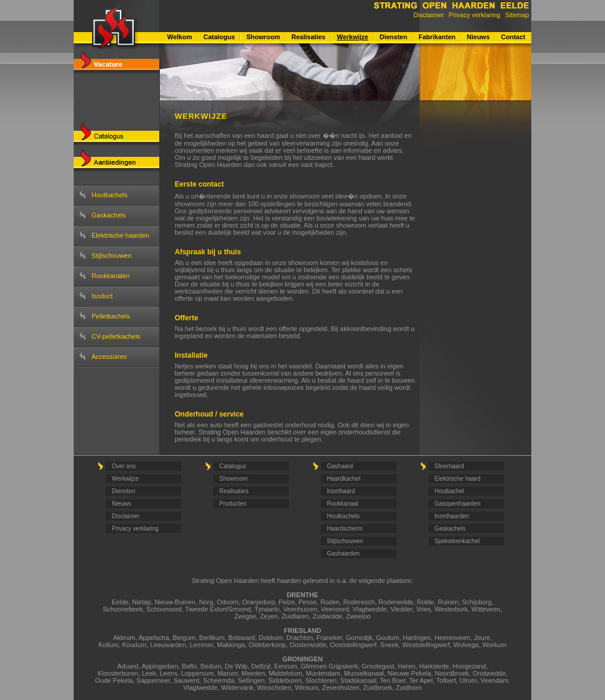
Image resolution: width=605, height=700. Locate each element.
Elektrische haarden (120, 235)
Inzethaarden (452, 516)
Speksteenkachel (457, 541)
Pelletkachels (111, 316)
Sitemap (517, 15)
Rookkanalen (111, 276)
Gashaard (340, 466)
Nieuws (479, 37)
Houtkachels (110, 195)
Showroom (263, 37)
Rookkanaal (343, 504)
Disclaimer (428, 15)
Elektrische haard (457, 479)
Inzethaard (341, 491)
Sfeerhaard (449, 466)
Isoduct (102, 296)
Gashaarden (343, 554)
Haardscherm (345, 529)
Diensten (393, 37)
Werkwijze (353, 37)
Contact (513, 37)
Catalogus (219, 37)
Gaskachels (108, 215)
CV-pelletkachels (116, 336)
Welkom (179, 37)
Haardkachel (344, 479)
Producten (233, 504)
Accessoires (109, 357)
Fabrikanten (437, 37)
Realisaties (308, 37)
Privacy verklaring (475, 15)
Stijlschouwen (111, 256)
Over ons (124, 466)
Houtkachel (449, 491)
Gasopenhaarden (457, 504)
